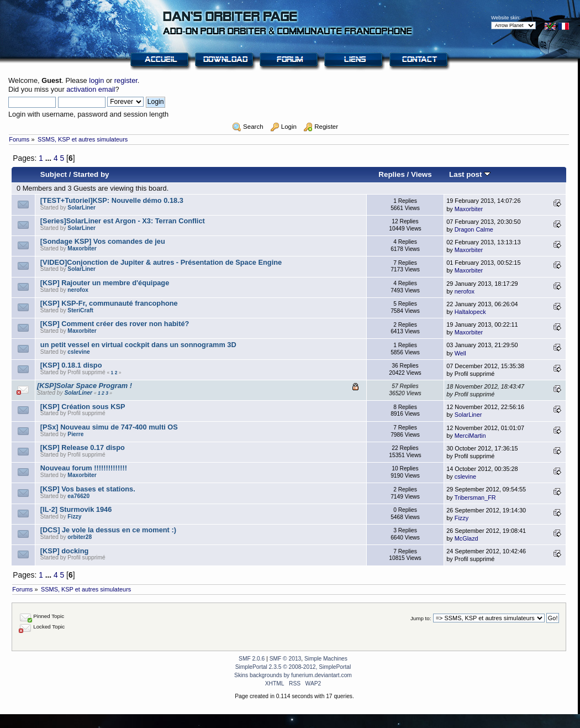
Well (460, 353)
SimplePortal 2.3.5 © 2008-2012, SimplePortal (293, 667)
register (126, 80)
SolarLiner (81, 208)
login (96, 80)
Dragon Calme (474, 229)
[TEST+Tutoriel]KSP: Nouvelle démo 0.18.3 (112, 200)
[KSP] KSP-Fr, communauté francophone (109, 303)
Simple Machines (326, 659)
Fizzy (74, 517)
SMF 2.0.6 (252, 659)
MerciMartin (470, 436)
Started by (91, 174)
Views (421, 174)
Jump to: (421, 618)
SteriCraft (80, 310)
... (49, 158)
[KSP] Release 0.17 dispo (83, 447)
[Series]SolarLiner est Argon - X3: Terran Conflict (123, 221)
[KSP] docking (64, 551)
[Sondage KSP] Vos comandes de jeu (103, 241)
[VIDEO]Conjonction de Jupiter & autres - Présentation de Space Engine (161, 262)
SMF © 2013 (286, 659)
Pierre (75, 434)
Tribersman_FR (475, 497)
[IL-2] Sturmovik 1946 (76, 509)
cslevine (78, 352)
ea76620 (78, 496)
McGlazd (466, 538)
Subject (54, 174)
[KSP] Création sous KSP (83, 407)
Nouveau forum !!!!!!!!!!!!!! (84, 468)
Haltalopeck (470, 312)
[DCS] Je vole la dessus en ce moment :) (108, 530)
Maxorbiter (469, 209)
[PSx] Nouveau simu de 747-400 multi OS (109, 427)
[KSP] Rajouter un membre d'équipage (105, 283)
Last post (470, 174)
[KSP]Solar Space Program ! (85, 386)
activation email (91, 89)
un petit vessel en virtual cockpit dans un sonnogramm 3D (138, 345)
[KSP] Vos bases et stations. (88, 489)
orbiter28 (80, 537)
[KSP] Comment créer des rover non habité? (115, 324)
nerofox (78, 290)
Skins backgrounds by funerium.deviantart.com (293, 675)
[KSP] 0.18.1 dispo (71, 365)
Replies (392, 174)
